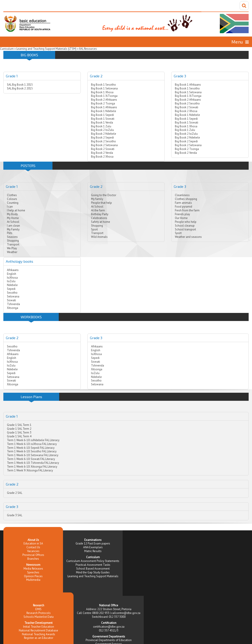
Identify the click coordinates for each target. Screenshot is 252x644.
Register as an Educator (39, 638)
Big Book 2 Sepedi (102, 138)
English (12, 274)
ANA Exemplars (93, 547)
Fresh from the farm (187, 210)
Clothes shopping (186, 199)
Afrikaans (13, 270)
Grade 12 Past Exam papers (93, 543)
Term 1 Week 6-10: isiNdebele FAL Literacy (33, 440)
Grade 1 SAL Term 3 (19, 433)
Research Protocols (39, 613)
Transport (13, 244)
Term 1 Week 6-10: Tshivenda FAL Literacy (33, 463)
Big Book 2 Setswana (104, 145)
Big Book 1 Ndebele (104, 111)
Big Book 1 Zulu (101, 126)
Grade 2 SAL (15, 493)
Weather (12, 252)
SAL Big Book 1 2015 (20, 85)
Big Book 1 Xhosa (102, 92)
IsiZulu (11, 281)
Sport (94, 229)
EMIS (38, 609)
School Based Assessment (93, 569)
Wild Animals (99, 237)
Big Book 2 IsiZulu (102, 130)
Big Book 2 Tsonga (103, 103)
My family (97, 199)
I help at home (16, 210)
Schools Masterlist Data (39, 617)
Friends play (182, 214)
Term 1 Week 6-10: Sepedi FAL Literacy (31, 448)
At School (13, 222)
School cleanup (185, 226)
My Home (13, 218)
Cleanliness (182, 195)
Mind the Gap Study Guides (93, 572)
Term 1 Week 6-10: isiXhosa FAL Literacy (32, 444)
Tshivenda (13, 304)
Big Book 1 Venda (102, 123)
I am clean (13, 226)
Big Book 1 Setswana (104, 88)
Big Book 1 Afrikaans (104, 107)
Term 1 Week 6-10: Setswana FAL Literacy (33, 455)
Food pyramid (184, 207)
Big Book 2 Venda (102, 153)
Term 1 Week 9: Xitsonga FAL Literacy (30, 470)
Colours (12, 199)
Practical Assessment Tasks (93, 565)
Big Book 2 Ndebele (104, 134)
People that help (101, 203)
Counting (13, 203)
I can (10, 207)
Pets (10, 233)
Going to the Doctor (104, 195)
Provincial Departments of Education (109, 640)
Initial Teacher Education (39, 627)
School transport (185, 229)
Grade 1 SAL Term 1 (19, 425)
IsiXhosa (12, 278)
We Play (12, 248)
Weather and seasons (188, 237)
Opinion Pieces (33, 576)
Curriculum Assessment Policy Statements (93, 561)
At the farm (98, 210)
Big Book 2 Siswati (103, 149)
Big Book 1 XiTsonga (104, 96)
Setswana (13, 296)
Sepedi (11, 289)
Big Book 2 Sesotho (103, 141)
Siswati (11, 300)
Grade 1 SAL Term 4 (19, 436)
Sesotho (12, 293)
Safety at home (101, 222)
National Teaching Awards (39, 634)
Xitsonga (13, 308)
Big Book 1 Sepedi (102, 115)
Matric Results (93, 551)
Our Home (181, 218)
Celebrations (99, 218)
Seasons (12, 237)
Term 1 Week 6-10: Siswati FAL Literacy (31, 459)
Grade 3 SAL (15, 515)
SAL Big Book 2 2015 (20, 88)
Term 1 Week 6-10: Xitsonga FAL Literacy (32, 467)
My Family (13, 229)
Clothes (12, 195)
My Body (12, 214)
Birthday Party (100, 214)
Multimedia (33, 580)
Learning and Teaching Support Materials (93, 576)
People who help (186, 222)
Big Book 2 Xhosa (102, 157)
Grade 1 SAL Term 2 (19, 429)
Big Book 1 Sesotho (103, 85)
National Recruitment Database (38, 630)
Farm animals (183, 203)
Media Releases (33, 569)
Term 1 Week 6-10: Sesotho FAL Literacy (32, 451)
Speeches (33, 572)
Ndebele (12, 285)
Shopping (13, 241)
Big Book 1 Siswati (103, 119)
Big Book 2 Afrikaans (104, 100)
